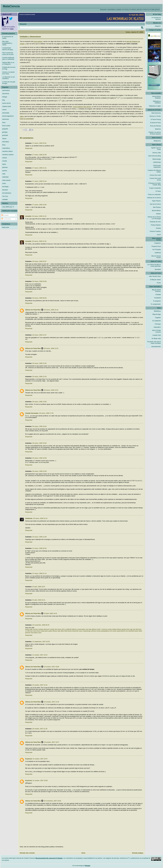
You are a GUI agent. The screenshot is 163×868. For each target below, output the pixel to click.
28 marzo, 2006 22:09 (39, 471)
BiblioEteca (157, 311)
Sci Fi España (157, 250)
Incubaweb (157, 298)
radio (4, 174)
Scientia (158, 228)
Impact (4, 139)
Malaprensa (157, 141)
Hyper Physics (156, 201)
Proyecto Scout (156, 246)
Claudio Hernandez (32, 413)
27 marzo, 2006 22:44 (39, 181)
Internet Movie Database (156, 97)
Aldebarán (29, 518)
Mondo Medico (156, 211)
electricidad (6, 113)
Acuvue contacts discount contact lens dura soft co (49, 629)
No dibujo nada (156, 338)
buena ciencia (6, 103)
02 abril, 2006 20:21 (39, 600)
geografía (5, 129)
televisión (5, 190)
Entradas (5, 215)
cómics (4, 110)
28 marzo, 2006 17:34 (46, 413)
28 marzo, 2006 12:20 (51, 348)
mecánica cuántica (8, 155)
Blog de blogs (157, 314)
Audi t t (99, 629)
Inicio (83, 853)
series (4, 183)
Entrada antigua (138, 853)
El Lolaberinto (157, 321)
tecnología (5, 187)
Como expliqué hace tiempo (82, 107)
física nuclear (6, 126)
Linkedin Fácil (157, 335)
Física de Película (155, 126)
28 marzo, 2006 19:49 (39, 458)
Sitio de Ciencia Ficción (156, 257)
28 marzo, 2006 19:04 (39, 443)
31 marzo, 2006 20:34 (39, 548)
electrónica (6, 119)
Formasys (158, 324)
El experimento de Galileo (8, 37)
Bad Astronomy (156, 113)
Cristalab (158, 295)
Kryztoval (29, 759)
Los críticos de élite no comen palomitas (154, 265)
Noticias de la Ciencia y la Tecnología (154, 218)
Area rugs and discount (134, 629)
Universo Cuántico (155, 231)
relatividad (5, 177)
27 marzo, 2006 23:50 (39, 205)
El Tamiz (158, 191)
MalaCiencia (11, 6)
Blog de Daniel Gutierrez (156, 291)
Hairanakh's (157, 327)
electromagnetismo (8, 116)
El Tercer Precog (156, 119)
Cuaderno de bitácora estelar (154, 171)
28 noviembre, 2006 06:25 (41, 625)
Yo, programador (156, 304)
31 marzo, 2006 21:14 (39, 573)
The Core (5, 196)
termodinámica (7, 193)
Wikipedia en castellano (157, 102)
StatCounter (6, 227)
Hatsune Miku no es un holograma (8, 63)
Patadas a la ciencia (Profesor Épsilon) (155, 133)
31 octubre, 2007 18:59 (40, 780)
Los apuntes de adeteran (156, 18)
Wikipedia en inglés (155, 106)
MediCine (158, 129)
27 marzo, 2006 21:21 (39, 168)
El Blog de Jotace (156, 280)
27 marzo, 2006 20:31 (39, 143)
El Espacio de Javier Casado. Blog (155, 184)
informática (6, 142)
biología (5, 97)
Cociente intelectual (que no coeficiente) (8, 58)
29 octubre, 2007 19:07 (51, 742)
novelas (5, 161)
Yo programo (157, 301)
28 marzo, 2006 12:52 (51, 390)
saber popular (6, 180)
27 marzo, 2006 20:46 (39, 155)
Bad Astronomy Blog (155, 156)
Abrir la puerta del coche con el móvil (8, 54)
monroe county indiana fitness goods (114, 629)
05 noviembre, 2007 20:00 (52, 801)
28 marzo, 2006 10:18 (51, 310)
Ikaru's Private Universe (156, 331)
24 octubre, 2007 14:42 (51, 702)
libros (4, 145)
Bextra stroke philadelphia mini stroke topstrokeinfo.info (110, 631)
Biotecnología (157, 159)
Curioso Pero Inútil (155, 175)
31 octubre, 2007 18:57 (40, 759)
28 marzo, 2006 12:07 (39, 335)
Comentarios (6, 219)
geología (5, 132)
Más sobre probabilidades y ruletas (7, 43)
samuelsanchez (156, 347)
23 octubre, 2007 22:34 (40, 685)
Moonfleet (158, 269)
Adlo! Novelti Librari (155, 276)
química (5, 171)
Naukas (158, 214)
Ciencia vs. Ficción (155, 116)
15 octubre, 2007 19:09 (51, 667)
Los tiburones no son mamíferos (9, 78)
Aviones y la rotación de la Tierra (9, 73)
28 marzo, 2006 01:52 (39, 241)
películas (5, 167)
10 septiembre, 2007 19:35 (41, 642)
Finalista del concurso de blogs (9, 68)
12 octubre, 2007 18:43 (40, 655)
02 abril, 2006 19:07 (39, 587)
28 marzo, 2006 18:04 (39, 426)
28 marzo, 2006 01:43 (39, 216)
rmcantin (28, 216)
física (4, 123)
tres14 (159, 235)
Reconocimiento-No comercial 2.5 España (49, 858)
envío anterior (38, 41)
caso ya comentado (27, 119)
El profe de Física (156, 123)
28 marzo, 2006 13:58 (39, 402)
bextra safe (29, 629)
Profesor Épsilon (156, 225)
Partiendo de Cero (155, 222)
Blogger (88, 866)
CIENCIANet (157, 162)
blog (4, 100)
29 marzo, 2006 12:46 (39, 537)
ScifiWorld (158, 253)
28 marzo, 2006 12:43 (39, 377)
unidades (5, 199)
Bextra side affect (59, 631)
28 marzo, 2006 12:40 (39, 363)
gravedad (5, 135)
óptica (4, 164)
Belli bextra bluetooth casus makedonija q (78, 631)
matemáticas (6, 148)
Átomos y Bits (157, 153)
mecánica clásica (7, 151)
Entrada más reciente (27, 853)
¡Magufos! (158, 26)
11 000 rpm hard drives (33, 631)
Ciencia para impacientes (157, 166)
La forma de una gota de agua (9, 83)
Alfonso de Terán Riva (33, 310)
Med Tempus (157, 207)
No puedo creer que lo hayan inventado (154, 342)
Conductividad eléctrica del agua (8, 49)
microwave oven (36, 633)
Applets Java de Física (156, 149)
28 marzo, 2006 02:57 (39, 261)
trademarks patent (47, 631)
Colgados (158, 318)
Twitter (12, 29)
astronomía (6, 94)
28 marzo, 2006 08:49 (39, 298)
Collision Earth (7, 106)
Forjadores (158, 243)
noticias (5, 158)
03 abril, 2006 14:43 (50, 613)
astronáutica (6, 90)
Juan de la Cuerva (155, 204)
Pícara (159, 283)
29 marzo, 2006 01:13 (40, 518)
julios (140, 109)
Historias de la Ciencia (154, 198)
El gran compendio (155, 188)
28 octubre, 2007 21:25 (40, 729)
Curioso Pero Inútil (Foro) (155, 179)
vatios (22, 116)
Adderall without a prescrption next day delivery (81, 629)
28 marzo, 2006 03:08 (39, 281)
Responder (29, 148)
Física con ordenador (154, 195)
